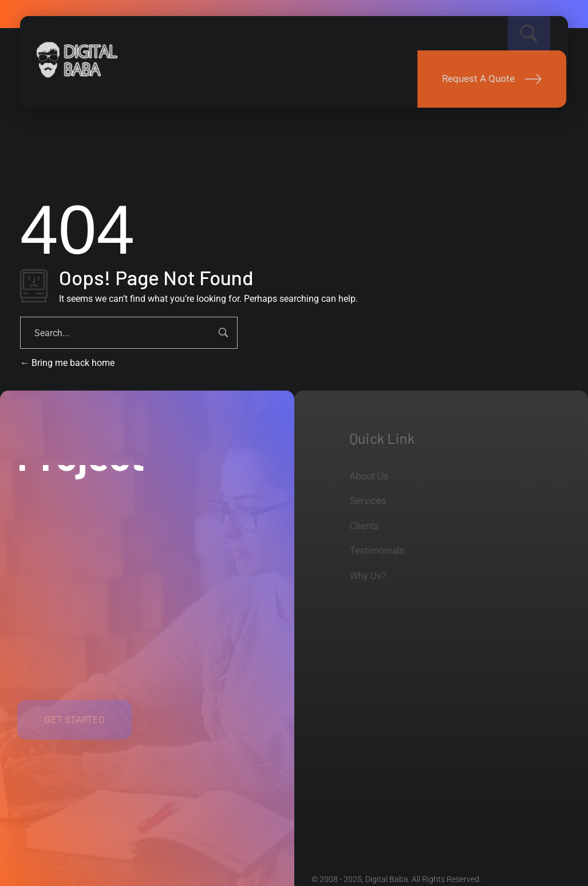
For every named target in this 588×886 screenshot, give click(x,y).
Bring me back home (67, 363)
